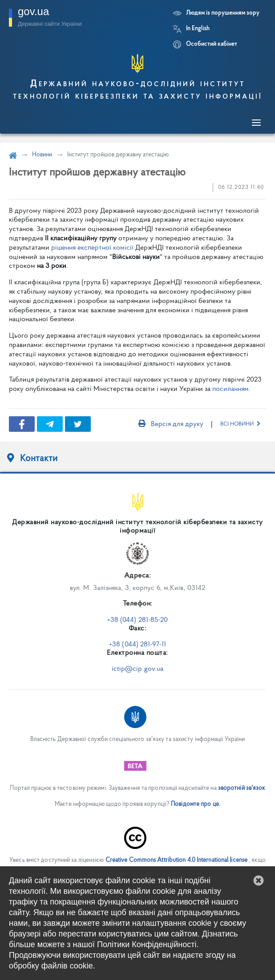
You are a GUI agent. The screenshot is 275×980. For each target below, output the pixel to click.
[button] (259, 880)
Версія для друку (171, 424)
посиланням (231, 389)
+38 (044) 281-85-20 (138, 620)
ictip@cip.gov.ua (138, 669)
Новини (42, 155)
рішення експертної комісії (92, 248)
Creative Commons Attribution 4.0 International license (176, 860)
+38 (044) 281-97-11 (137, 645)
